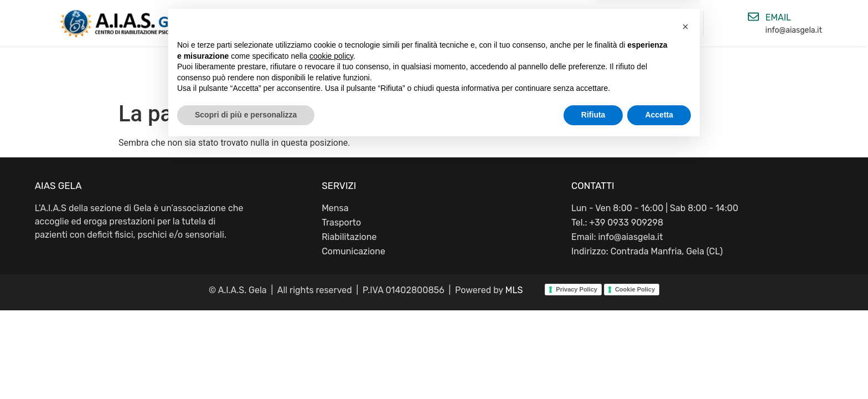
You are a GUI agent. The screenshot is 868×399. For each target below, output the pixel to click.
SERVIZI (339, 186)
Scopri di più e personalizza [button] (246, 369)
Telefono (619, 17)
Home (284, 74)
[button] (685, 280)
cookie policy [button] (331, 310)
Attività (432, 74)
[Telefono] (585, 17)
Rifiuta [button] (593, 369)
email (779, 17)
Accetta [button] (659, 369)
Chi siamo (355, 74)
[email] (753, 17)
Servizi (503, 74)
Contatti (576, 74)
